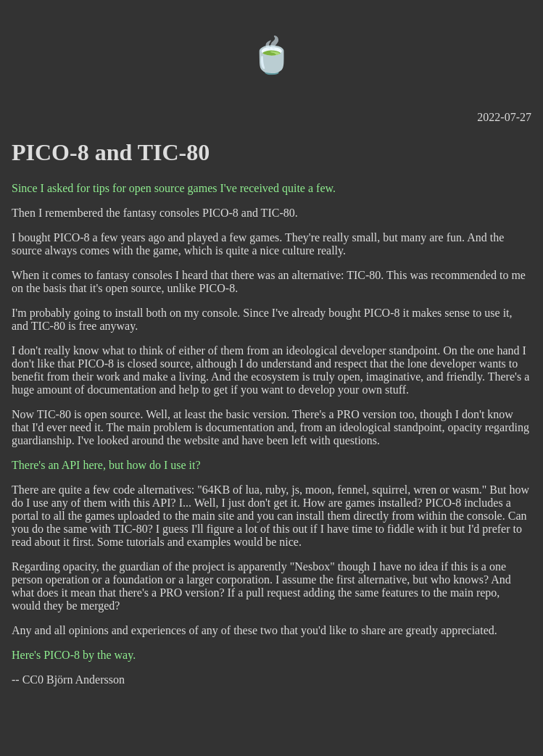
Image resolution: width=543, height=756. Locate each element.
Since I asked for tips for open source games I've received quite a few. (174, 188)
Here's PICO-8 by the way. (74, 655)
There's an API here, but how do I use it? (106, 465)
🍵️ (272, 55)
